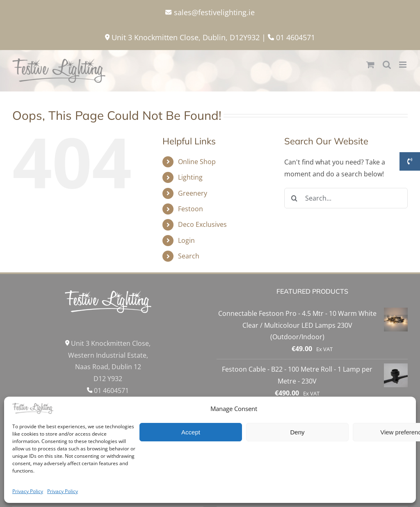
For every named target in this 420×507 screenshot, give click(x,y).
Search (189, 256)
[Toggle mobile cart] (370, 65)
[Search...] (346, 198)
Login (186, 240)
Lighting (190, 177)
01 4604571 (291, 37)
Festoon (191, 209)
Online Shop (197, 162)
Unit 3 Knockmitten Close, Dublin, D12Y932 (182, 37)
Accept (191, 432)
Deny (297, 432)
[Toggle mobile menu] (403, 65)
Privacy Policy (28, 491)
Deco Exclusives (202, 224)
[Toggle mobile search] (387, 65)
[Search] (294, 198)
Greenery (193, 193)
